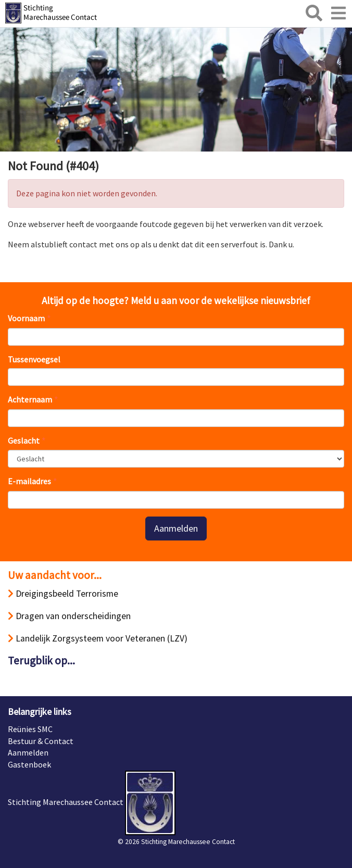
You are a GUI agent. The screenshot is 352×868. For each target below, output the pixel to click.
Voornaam (26, 318)
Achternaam (30, 399)
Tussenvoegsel (34, 359)
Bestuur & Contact (41, 741)
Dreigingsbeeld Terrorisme (63, 594)
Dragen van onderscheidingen (69, 616)
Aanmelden (176, 528)
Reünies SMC (30, 729)
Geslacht (24, 441)
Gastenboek (29, 764)
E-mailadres (29, 481)
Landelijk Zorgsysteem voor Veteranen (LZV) (98, 638)
